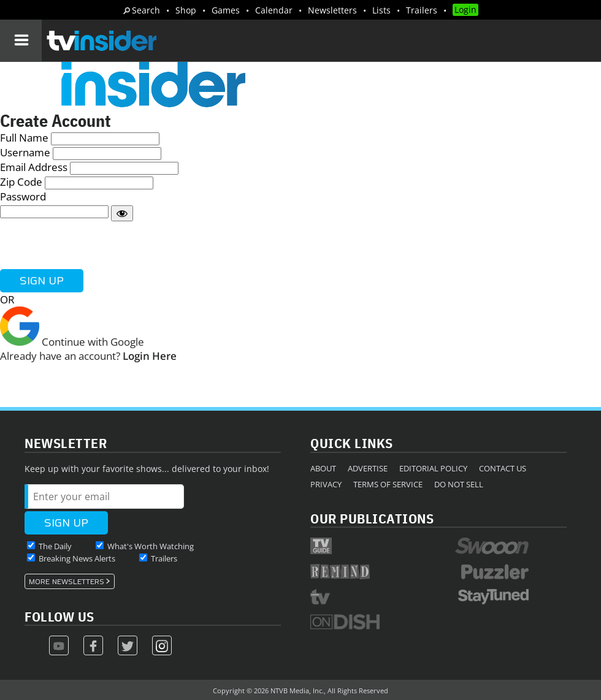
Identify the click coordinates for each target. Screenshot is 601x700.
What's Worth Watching (151, 546)
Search (146, 10)
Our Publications (372, 518)
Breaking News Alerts (77, 558)
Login (465, 10)
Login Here (150, 356)
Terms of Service (388, 484)
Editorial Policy (433, 468)
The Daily (55, 546)
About (323, 468)
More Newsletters (67, 582)
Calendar (274, 10)
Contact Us (503, 468)
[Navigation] (21, 40)
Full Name (24, 138)
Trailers (422, 10)
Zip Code (21, 182)
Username (25, 152)
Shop (186, 10)
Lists (381, 10)
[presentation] (93, 245)
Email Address (34, 167)
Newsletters (332, 10)
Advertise (368, 468)
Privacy (326, 484)
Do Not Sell (459, 484)
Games (226, 10)
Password (23, 196)
